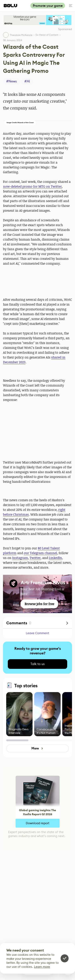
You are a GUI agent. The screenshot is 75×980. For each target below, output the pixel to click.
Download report (38, 823)
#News (11, 81)
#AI (27, 81)
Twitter (35, 558)
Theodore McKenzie (21, 35)
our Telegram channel (40, 553)
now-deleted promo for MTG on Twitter (32, 186)
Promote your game (48, 6)
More (37, 748)
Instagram (20, 558)
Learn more (42, 967)
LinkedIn (55, 558)
